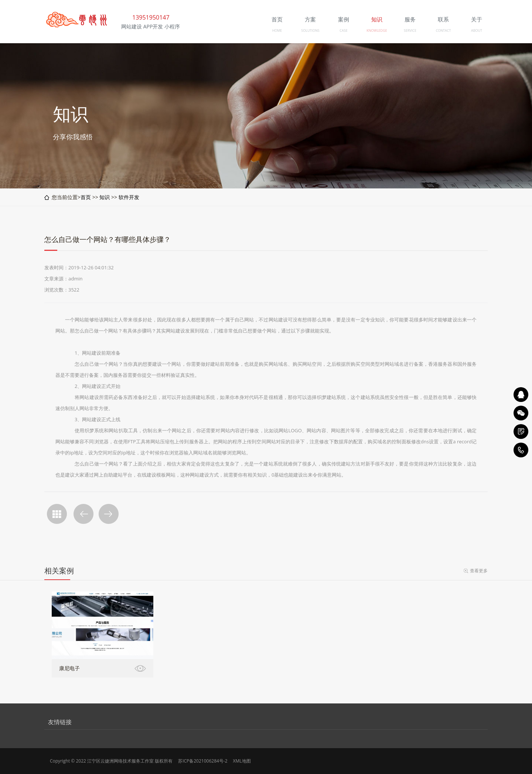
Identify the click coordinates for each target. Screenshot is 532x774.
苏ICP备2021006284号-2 (203, 761)
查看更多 (479, 571)
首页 (86, 197)
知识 (105, 197)
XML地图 (242, 761)
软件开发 (129, 197)
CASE (343, 30)
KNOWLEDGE (377, 30)
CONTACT (444, 30)
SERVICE (410, 30)
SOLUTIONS (310, 30)
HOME (277, 30)
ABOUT (477, 30)
